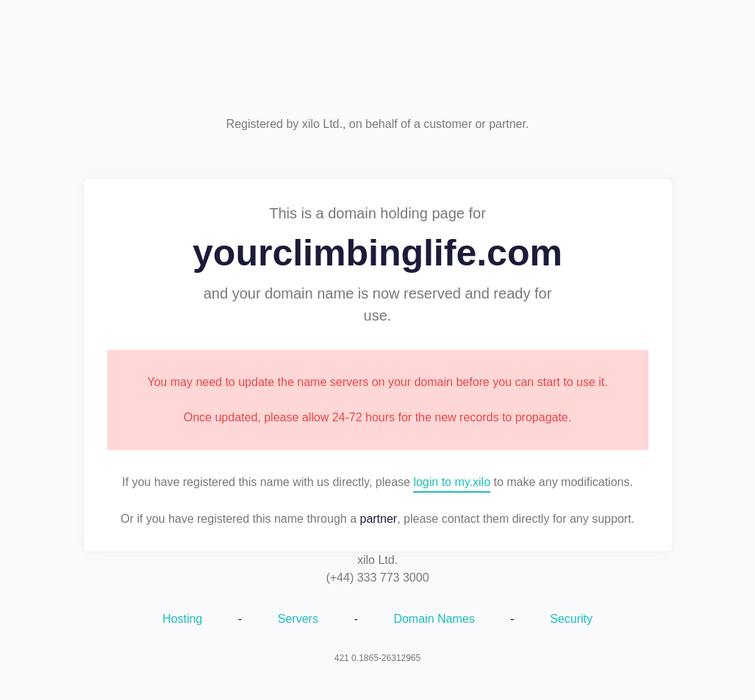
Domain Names (434, 619)
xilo (378, 64)
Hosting (182, 619)
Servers (298, 619)
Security (571, 619)
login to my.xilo (452, 482)
